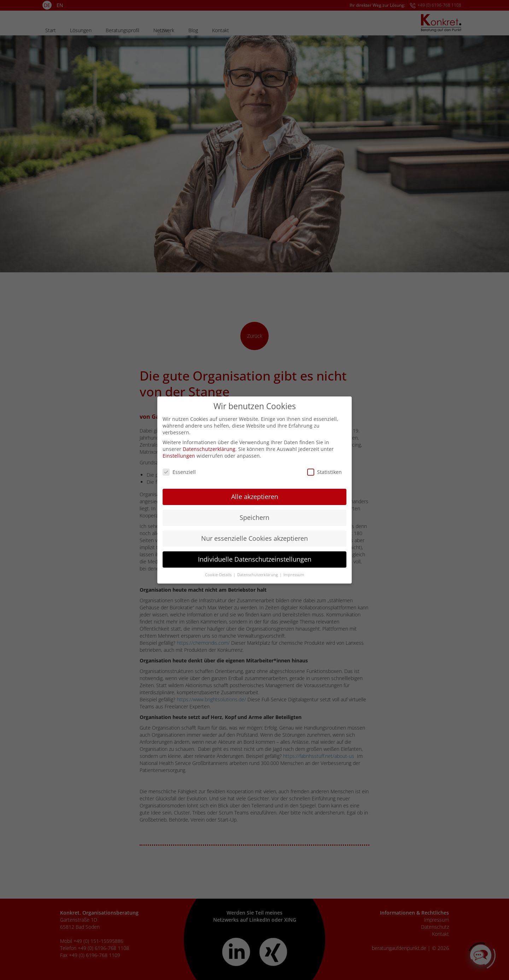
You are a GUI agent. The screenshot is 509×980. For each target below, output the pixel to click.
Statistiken (324, 469)
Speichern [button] (255, 515)
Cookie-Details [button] (219, 572)
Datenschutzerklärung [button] (258, 572)
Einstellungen (179, 453)
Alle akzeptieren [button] (255, 494)
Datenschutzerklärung (209, 446)
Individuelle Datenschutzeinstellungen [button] (255, 557)
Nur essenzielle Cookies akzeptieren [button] (255, 536)
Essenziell (179, 469)
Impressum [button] (294, 572)
